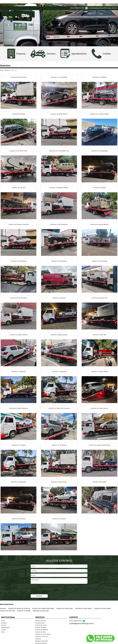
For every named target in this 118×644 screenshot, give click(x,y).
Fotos (115, 9)
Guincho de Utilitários (42, 624)
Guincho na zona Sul (42, 630)
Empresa (77, 9)
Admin (114, 642)
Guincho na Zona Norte (83, 602)
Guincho (3, 602)
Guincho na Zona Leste (65, 602)
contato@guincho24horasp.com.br (103, 2)
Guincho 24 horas (41, 615)
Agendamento (97, 9)
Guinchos (38, 633)
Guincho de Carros (41, 619)
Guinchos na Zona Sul (41, 605)
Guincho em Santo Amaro (43, 628)
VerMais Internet (91, 642)
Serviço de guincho (41, 637)
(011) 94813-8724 (77, 2)
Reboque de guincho (42, 635)
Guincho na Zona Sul (7, 605)
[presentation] (48, 583)
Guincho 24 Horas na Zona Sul (19, 602)
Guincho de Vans (40, 626)
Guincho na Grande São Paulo (43, 602)
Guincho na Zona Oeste (102, 602)
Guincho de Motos (41, 621)
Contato (107, 9)
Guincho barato (40, 617)
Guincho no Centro (24, 605)
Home (69, 9)
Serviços (86, 9)
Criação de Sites (104, 642)
